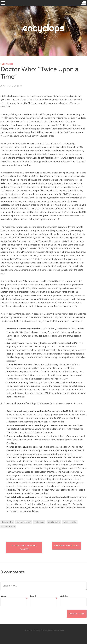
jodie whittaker (23, 522)
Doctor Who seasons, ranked (24, 547)
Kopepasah (59, 630)
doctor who (7, 522)
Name (14, 596)
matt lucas (39, 522)
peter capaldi (70, 522)
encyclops (44, 28)
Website (64, 596)
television (7, 64)
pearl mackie (54, 522)
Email (43, 596)
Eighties (50, 630)
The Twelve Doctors (66, 546)
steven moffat (8, 527)
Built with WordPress (31, 630)
